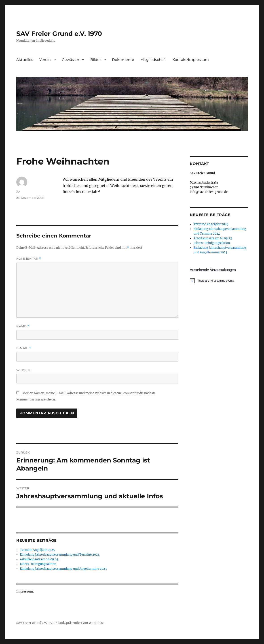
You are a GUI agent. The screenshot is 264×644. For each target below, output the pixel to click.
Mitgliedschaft (153, 60)
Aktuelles (25, 60)
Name (23, 326)
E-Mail (24, 348)
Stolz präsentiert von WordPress (81, 623)
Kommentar (29, 259)
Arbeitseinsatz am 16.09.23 (39, 559)
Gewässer (71, 60)
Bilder (96, 60)
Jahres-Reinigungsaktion (38, 564)
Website (24, 370)
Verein (45, 60)
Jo (18, 191)
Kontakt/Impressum (191, 60)
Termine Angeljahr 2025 (37, 550)
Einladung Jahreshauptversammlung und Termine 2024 (60, 555)
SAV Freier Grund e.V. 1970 (59, 34)
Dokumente (123, 60)
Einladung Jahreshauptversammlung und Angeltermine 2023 (63, 569)
